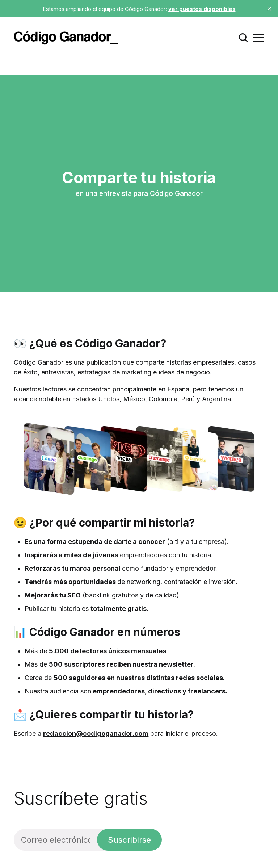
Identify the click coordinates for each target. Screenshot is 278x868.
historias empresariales (200, 362)
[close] (269, 9)
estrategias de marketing (114, 372)
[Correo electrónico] (55, 840)
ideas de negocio (184, 372)
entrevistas (58, 372)
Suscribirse (129, 840)
